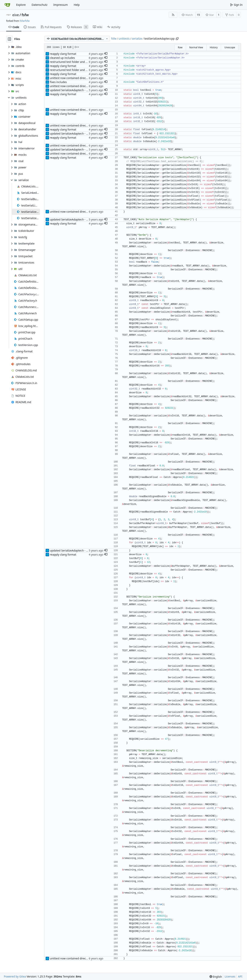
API (240, 976)
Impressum (60, 5)
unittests (124, 39)
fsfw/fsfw (25, 21)
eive (16, 15)
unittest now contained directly (69, 78)
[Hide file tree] (9, 39)
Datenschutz (39, 5)
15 (198, 15)
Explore (21, 5)
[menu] (216, 977)
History (214, 47)
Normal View (196, 47)
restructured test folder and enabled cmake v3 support (84, 62)
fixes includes (58, 82)
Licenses (230, 976)
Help (77, 5)
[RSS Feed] (173, 15)
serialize (137, 39)
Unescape (230, 47)
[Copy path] (177, 39)
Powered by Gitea (15, 976)
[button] (106, 54)
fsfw (25, 15)
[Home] (7, 5)
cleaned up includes (62, 58)
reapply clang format (63, 54)
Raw (180, 47)
